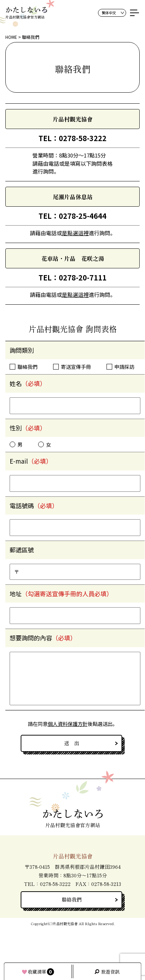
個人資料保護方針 (68, 724)
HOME (11, 37)
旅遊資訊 (110, 972)
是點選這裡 (75, 233)
